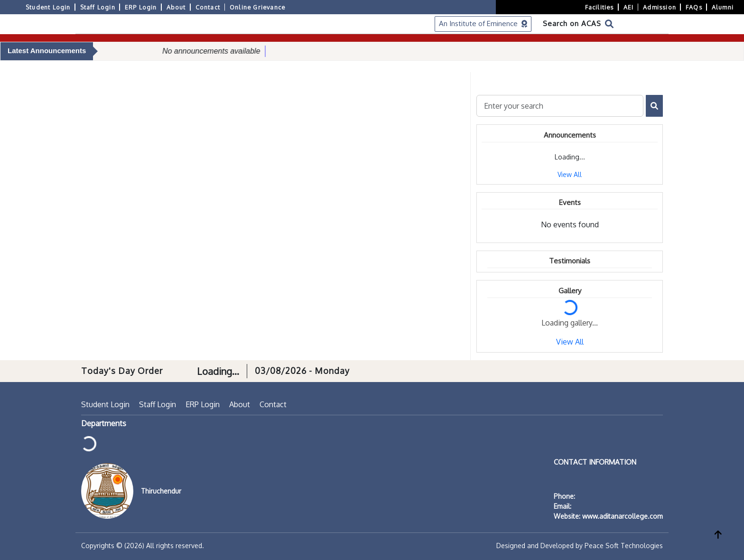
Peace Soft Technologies (624, 546)
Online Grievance (257, 7)
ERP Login (141, 7)
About (176, 7)
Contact (208, 7)
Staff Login (98, 7)
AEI (629, 7)
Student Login (48, 7)
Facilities (600, 7)
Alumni (723, 7)
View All (570, 174)
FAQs (694, 7)
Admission (660, 7)
